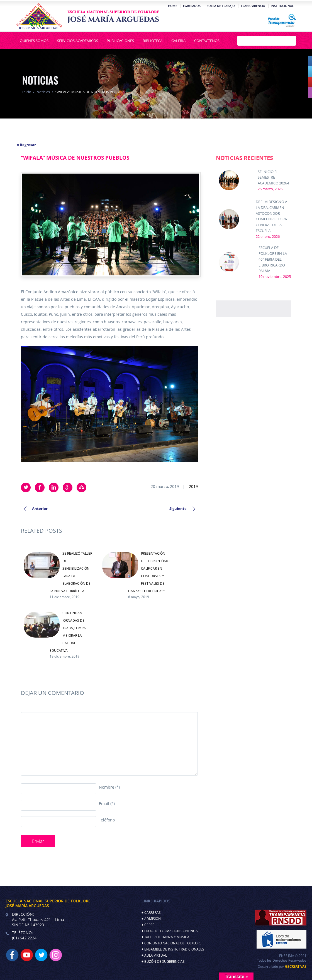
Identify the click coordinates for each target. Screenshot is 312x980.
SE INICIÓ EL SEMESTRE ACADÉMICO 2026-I (273, 177)
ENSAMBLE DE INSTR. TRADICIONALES (174, 949)
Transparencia (252, 6)
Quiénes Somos (35, 41)
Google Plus (68, 487)
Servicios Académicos (78, 41)
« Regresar (26, 145)
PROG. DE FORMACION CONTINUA (171, 931)
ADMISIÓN (153, 919)
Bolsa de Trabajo (220, 6)
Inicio (27, 92)
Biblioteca (152, 41)
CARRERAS (153, 913)
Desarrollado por (282, 967)
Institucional (282, 6)
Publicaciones (120, 41)
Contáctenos (206, 41)
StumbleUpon (81, 487)
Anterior (40, 508)
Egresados (191, 6)
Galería (178, 41)
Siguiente (178, 508)
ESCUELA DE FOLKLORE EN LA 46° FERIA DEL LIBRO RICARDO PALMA (273, 259)
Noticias (43, 92)
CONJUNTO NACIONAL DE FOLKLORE (173, 943)
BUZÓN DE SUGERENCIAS (164, 962)
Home (172, 6)
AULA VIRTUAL (156, 955)
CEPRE (149, 925)
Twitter (26, 487)
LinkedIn (54, 487)
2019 (193, 486)
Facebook (40, 487)
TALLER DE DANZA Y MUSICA (167, 937)
